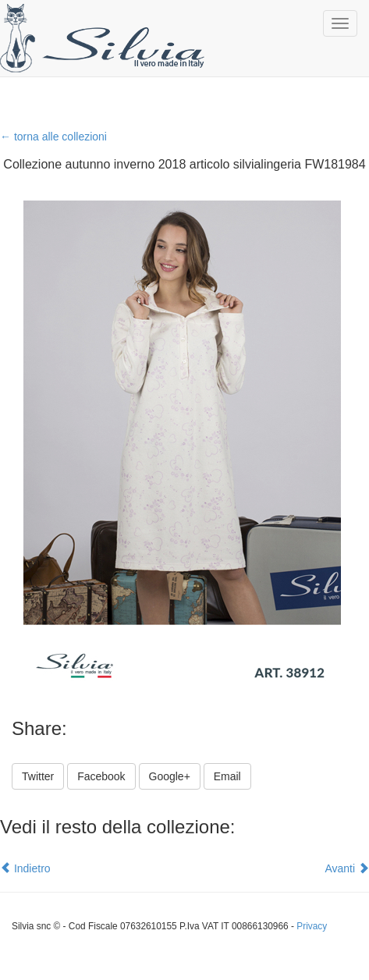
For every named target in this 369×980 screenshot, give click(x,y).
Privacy (312, 926)
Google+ (170, 776)
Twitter (38, 776)
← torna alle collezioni (53, 137)
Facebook (101, 776)
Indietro (25, 868)
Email (227, 776)
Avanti (347, 868)
